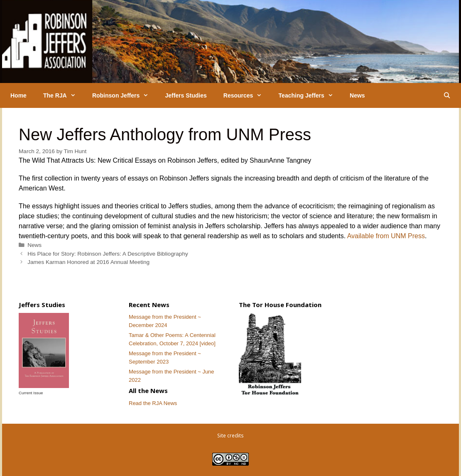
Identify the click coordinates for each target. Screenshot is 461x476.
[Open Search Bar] (447, 95)
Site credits (230, 436)
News (357, 95)
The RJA (64, 95)
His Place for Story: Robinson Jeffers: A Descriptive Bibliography (108, 254)
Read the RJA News (153, 403)
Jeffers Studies (186, 95)
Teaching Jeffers (310, 95)
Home (18, 95)
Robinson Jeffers (125, 95)
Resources (247, 95)
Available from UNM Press (386, 236)
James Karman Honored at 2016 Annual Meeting (88, 262)
